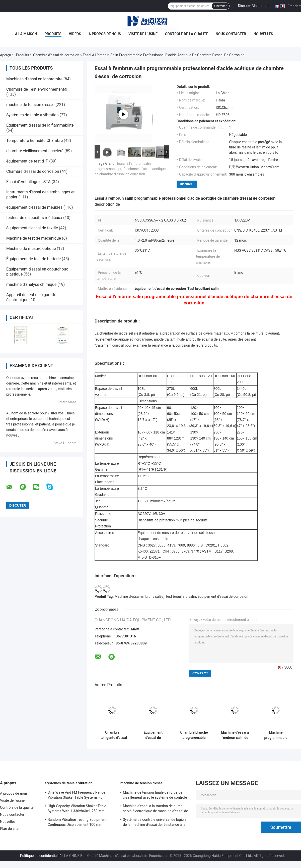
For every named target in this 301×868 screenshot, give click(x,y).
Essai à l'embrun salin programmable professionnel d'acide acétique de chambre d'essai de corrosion (130, 169)
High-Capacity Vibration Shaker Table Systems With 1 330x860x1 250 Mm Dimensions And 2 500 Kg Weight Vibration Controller (77, 809)
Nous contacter (231, 34)
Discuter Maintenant (254, 6)
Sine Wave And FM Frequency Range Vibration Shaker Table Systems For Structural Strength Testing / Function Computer (77, 796)
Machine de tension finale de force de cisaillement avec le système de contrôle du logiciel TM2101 (155, 796)
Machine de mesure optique (31, 249)
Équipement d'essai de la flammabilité (40, 125)
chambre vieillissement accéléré (35, 151)
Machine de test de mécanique (34, 238)
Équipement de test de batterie (33, 259)
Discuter (186, 184)
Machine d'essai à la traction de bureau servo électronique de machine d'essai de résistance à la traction (156, 809)
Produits (53, 34)
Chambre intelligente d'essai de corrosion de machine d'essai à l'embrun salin (112, 735)
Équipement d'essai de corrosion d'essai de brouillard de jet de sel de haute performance (153, 735)
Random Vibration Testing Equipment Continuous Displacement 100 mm (77, 822)
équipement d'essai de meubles (34, 207)
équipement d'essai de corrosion (223, 596)
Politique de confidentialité (41, 856)
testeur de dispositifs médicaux (34, 218)
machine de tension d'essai (30, 105)
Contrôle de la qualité (187, 34)
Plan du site (9, 829)
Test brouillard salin (181, 596)
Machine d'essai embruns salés (139, 596)
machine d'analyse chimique (31, 284)
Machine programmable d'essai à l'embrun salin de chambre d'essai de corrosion (276, 735)
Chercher (220, 6)
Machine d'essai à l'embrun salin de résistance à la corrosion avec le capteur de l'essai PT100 (235, 735)
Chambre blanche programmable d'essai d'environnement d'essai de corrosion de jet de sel (194, 735)
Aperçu (6, 55)
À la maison (26, 34)
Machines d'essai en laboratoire (34, 79)
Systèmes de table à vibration (32, 115)
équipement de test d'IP (27, 161)
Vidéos (75, 34)
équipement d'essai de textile (32, 228)
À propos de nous (105, 34)
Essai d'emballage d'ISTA (28, 182)
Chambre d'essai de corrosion (56, 55)
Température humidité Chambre (34, 141)
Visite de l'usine (143, 34)
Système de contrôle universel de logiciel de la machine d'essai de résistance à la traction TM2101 (155, 823)
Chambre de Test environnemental (37, 89)
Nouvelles (263, 34)
